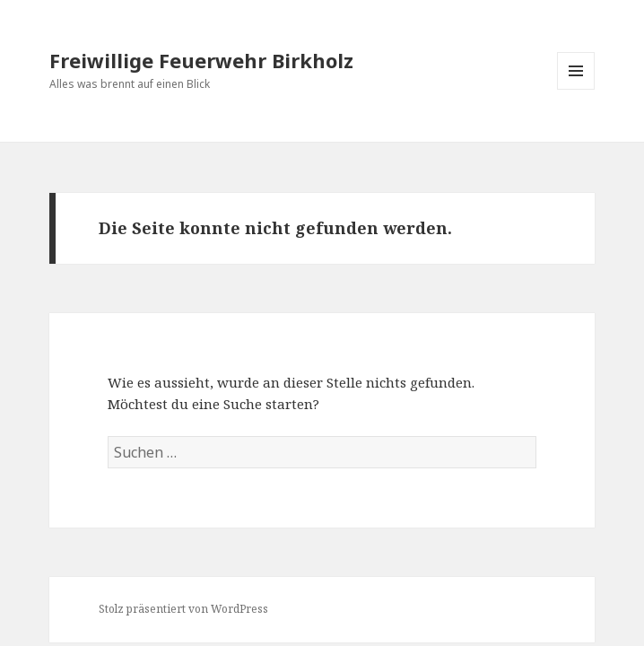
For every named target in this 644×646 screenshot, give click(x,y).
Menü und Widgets (576, 89)
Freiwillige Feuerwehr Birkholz (201, 60)
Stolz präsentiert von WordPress (183, 609)
